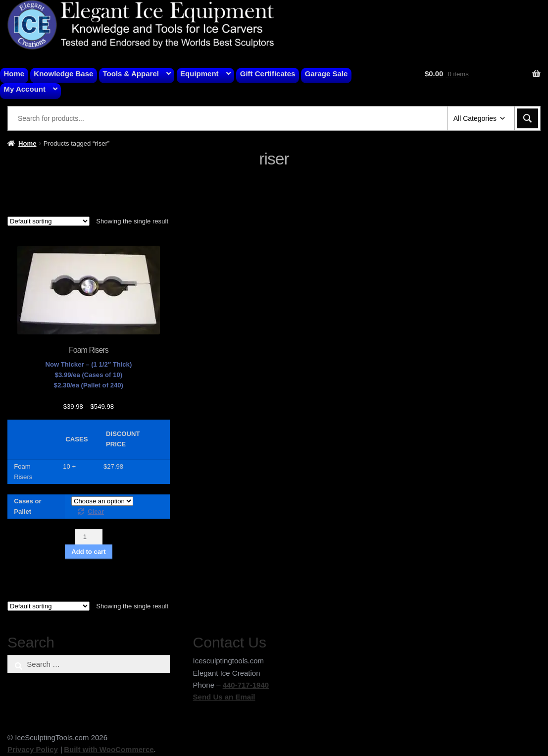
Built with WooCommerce (109, 749)
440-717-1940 (246, 685)
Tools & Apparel (131, 74)
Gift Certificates (268, 74)
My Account (25, 89)
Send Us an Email (224, 697)
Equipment (199, 74)
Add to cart (88, 552)
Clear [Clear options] (96, 512)
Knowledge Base (63, 74)
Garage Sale (326, 74)
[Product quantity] (89, 537)
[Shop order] (49, 221)
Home (14, 74)
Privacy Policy (33, 749)
